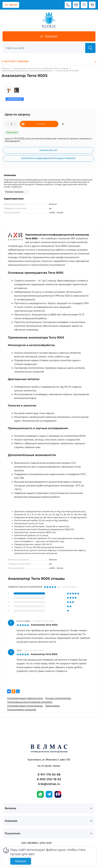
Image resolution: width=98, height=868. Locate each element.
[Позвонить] (68, 5)
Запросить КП (48, 150)
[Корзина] (92, 5)
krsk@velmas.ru (49, 784)
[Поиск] (46, 48)
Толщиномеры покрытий (22, 710)
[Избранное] (84, 5)
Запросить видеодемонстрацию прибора (48, 158)
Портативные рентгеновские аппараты (30, 702)
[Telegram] (49, 794)
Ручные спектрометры (58, 698)
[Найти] (90, 48)
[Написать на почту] (76, 5)
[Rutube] (58, 794)
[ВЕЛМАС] (49, 20)
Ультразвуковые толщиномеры (25, 706)
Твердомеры (52, 706)
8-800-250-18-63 (49, 779)
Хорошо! (21, 861)
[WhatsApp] (40, 794)
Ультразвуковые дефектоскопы (25, 698)
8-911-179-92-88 (49, 774)
